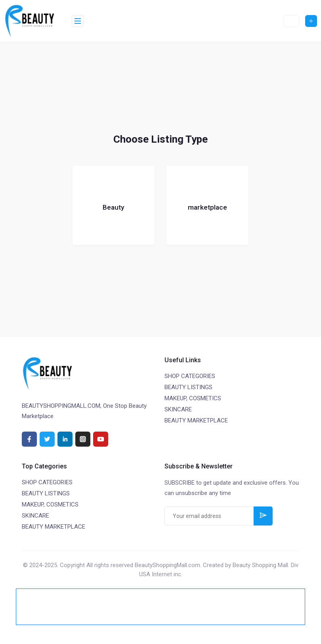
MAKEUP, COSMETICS (193, 398)
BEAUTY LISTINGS (188, 387)
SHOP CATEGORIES (190, 376)
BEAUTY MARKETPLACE (196, 420)
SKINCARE (178, 409)
